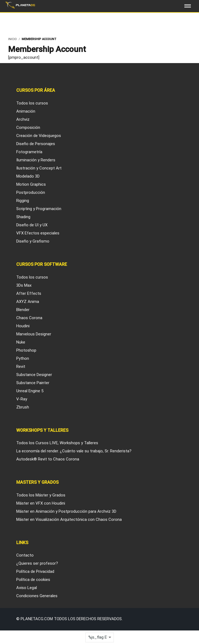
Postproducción (31, 192)
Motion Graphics (31, 184)
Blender (23, 310)
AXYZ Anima (28, 302)
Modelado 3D (28, 176)
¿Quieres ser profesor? (37, 563)
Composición (28, 128)
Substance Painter (33, 383)
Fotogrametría (29, 152)
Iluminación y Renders (36, 160)
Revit (21, 367)
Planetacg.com (37, 619)
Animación (26, 111)
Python (23, 358)
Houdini (23, 326)
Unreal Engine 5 (30, 391)
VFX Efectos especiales (38, 233)
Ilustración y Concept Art (39, 168)
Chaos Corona (29, 318)
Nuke (21, 342)
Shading (23, 217)
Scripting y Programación (39, 209)
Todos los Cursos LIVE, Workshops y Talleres (57, 443)
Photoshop (26, 350)
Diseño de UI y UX (32, 225)
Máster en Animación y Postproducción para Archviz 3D (66, 511)
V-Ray (22, 399)
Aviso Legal (27, 588)
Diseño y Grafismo (33, 241)
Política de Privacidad (35, 571)
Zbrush (23, 407)
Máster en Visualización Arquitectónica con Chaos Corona (69, 519)
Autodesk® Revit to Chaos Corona (48, 459)
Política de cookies (33, 580)
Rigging (23, 201)
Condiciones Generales (37, 596)
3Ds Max (24, 285)
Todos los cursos (32, 103)
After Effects (29, 293)
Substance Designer (34, 375)
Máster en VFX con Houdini (41, 503)
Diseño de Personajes (36, 144)
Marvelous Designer (34, 334)
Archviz (23, 119)
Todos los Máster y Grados (41, 495)
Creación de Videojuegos (39, 136)
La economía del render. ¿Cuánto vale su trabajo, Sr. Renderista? (74, 451)
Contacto (25, 555)
